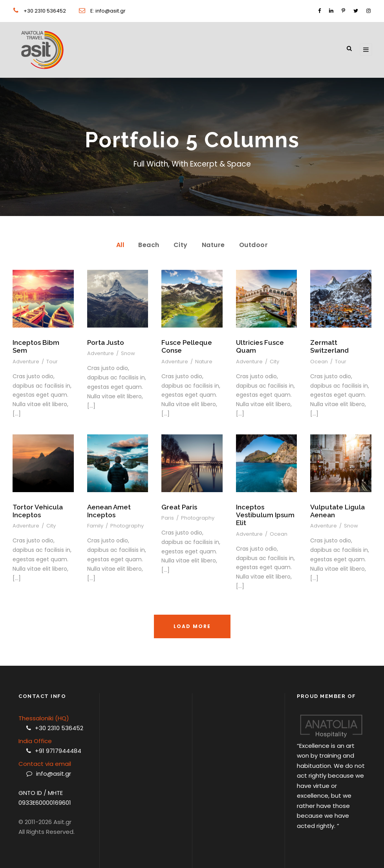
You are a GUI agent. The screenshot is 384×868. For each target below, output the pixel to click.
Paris (168, 518)
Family (95, 526)
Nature (213, 245)
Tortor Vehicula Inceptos (38, 511)
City (181, 245)
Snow (128, 353)
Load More (192, 626)
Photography (127, 526)
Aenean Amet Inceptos (109, 511)
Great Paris (179, 507)
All (120, 245)
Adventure (26, 362)
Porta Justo (106, 342)
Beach (149, 245)
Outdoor (254, 245)
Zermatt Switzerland (329, 346)
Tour (52, 362)
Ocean (319, 362)
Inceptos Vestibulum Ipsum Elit (265, 515)
